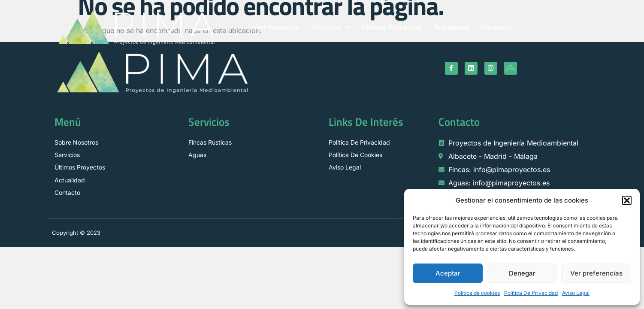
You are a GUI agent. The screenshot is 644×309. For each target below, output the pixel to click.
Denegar (522, 273)
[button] (627, 200)
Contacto (496, 27)
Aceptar (448, 273)
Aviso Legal (576, 293)
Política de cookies (477, 293)
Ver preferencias (596, 273)
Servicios (330, 27)
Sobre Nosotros (274, 27)
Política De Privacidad (531, 293)
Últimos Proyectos (392, 27)
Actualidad (451, 27)
